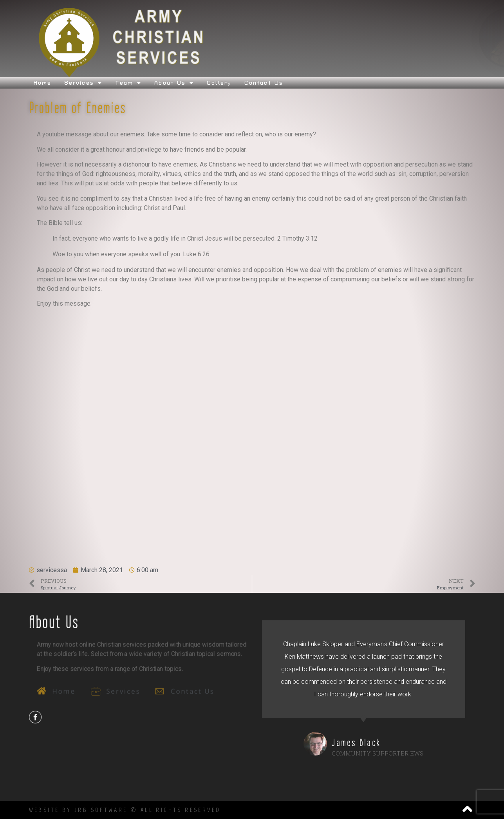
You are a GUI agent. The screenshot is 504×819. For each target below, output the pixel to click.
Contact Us (264, 83)
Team (128, 83)
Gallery (219, 83)
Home (42, 83)
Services (83, 83)
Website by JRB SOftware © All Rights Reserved (125, 810)
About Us (174, 83)
